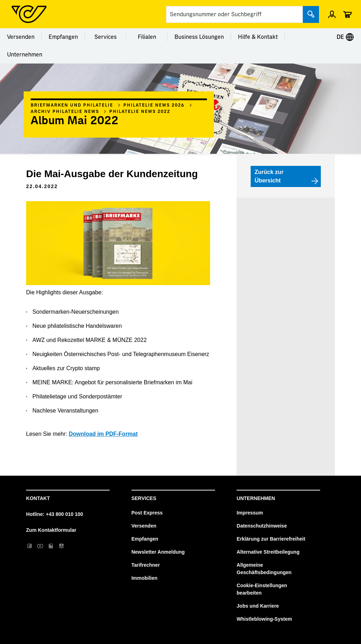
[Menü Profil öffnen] (332, 14)
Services (106, 37)
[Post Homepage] (29, 14)
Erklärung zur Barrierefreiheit (271, 539)
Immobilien (145, 578)
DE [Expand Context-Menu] (345, 37)
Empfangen (63, 37)
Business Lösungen (199, 37)
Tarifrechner (146, 565)
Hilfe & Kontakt (258, 37)
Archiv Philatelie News (65, 112)
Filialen (147, 37)
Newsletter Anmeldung (158, 552)
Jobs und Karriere (258, 606)
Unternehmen (25, 55)
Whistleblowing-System (264, 619)
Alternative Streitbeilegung (268, 552)
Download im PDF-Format (103, 434)
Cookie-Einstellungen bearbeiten (262, 589)
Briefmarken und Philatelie (72, 105)
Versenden (21, 37)
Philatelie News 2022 (140, 112)
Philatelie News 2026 (154, 105)
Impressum (250, 513)
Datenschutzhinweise (262, 526)
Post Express (147, 513)
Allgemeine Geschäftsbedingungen (264, 569)
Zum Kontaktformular (51, 530)
